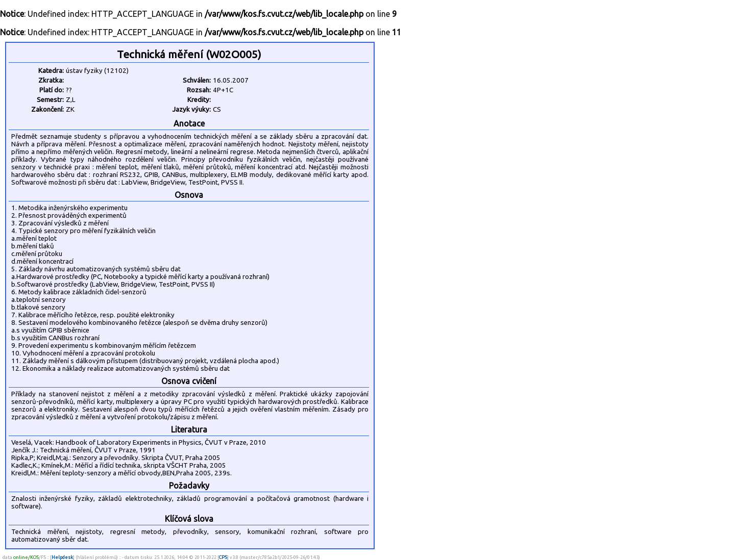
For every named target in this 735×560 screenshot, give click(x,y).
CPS (223, 557)
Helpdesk (62, 557)
